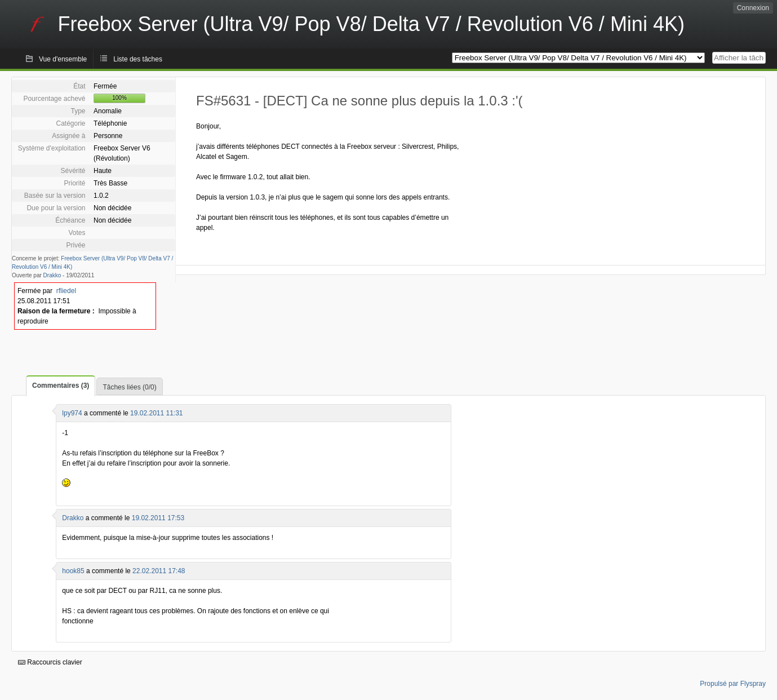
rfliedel (66, 291)
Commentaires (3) (61, 386)
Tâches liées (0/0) (129, 387)
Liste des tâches (138, 59)
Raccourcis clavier (50, 662)
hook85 (73, 571)
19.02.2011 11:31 (156, 413)
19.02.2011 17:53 (158, 518)
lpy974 (72, 413)
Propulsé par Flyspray (733, 684)
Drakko (52, 275)
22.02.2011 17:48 (159, 571)
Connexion (753, 8)
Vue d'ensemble (63, 59)
